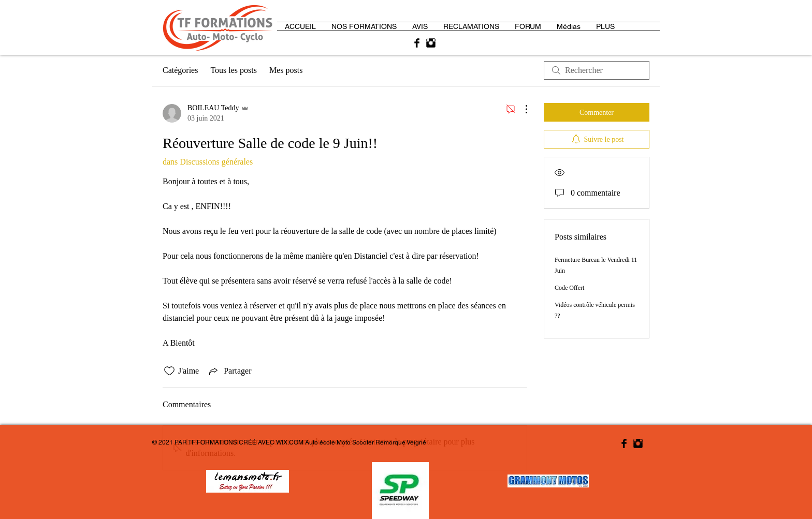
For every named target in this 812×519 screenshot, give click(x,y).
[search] (597, 70)
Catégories (180, 70)
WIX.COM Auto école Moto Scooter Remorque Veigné (351, 442)
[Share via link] (229, 371)
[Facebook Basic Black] (417, 43)
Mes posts (286, 70)
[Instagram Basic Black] (431, 43)
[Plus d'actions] (521, 109)
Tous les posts (234, 70)
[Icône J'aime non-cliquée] (169, 371)
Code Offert (569, 288)
